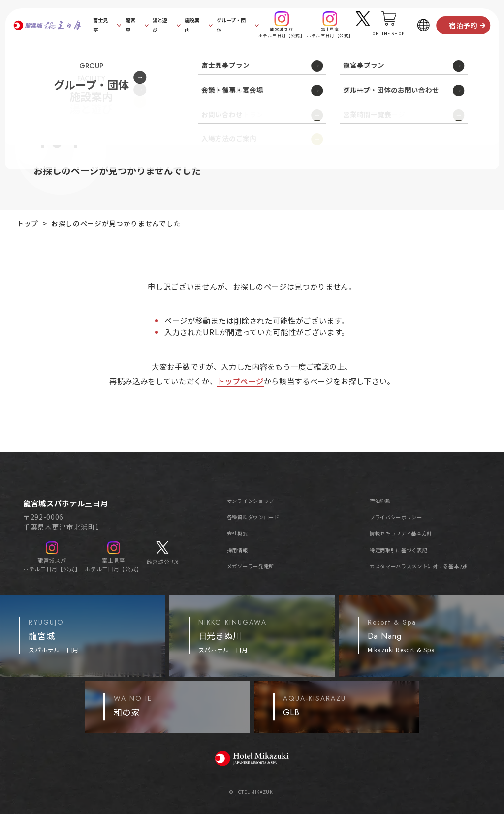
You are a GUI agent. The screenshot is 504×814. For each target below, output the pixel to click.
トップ (28, 223)
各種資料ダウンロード (253, 517)
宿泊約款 (380, 501)
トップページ (240, 381)
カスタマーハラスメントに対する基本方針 (420, 566)
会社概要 (237, 533)
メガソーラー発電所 (251, 566)
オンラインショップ (251, 501)
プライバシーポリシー (396, 517)
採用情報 (237, 550)
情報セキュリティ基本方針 (401, 533)
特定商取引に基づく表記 (399, 550)
